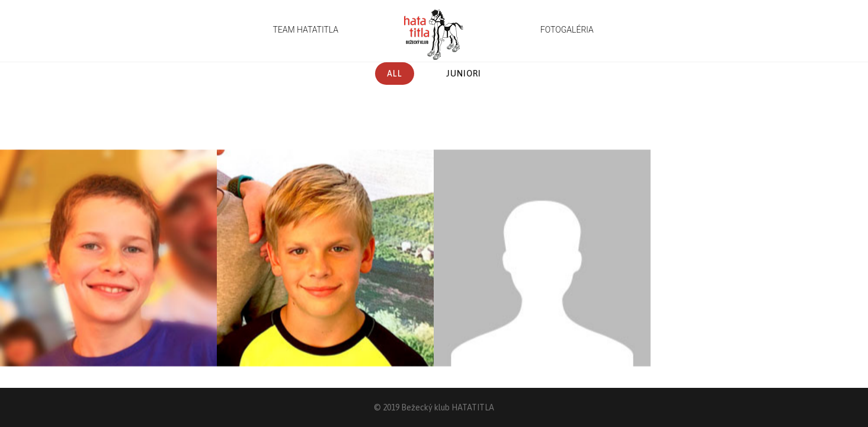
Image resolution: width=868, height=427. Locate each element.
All (395, 74)
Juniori (464, 74)
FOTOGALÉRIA (567, 30)
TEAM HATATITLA (305, 30)
